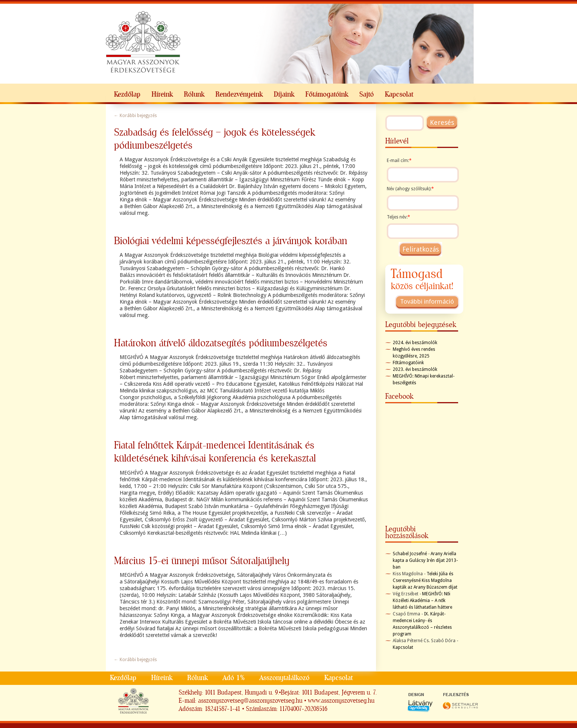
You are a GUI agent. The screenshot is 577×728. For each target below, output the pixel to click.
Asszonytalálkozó (284, 678)
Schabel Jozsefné (410, 554)
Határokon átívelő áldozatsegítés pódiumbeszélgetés (221, 343)
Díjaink (284, 94)
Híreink (162, 94)
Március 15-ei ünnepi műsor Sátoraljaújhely (202, 561)
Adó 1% (234, 678)
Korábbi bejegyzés (135, 116)
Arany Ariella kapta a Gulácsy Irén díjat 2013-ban (425, 560)
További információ (427, 301)
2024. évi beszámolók (415, 343)
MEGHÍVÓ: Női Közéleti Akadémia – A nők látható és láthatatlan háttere (422, 601)
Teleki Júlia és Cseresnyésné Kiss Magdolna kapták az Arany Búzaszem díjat (425, 580)
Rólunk (194, 94)
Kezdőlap (127, 94)
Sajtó (367, 94)
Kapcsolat (399, 94)
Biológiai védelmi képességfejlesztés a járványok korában (231, 241)
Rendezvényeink (239, 94)
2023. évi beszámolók (415, 369)
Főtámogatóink (327, 94)
